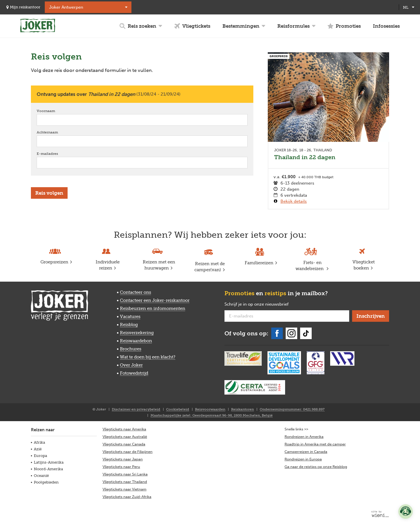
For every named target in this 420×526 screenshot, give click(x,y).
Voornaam (54, 111)
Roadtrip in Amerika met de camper (315, 444)
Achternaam (56, 132)
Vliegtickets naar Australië (125, 437)
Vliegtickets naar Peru (121, 467)
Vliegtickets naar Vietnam (124, 489)
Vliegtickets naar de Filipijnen (128, 452)
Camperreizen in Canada (306, 452)
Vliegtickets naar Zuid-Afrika (127, 497)
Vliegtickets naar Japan (123, 459)
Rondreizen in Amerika (304, 437)
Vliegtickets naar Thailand (125, 482)
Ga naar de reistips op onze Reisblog (316, 467)
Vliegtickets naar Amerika (124, 429)
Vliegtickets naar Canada (124, 444)
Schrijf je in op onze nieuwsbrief (266, 304)
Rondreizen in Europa (303, 459)
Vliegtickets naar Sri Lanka (125, 474)
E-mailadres (56, 154)
